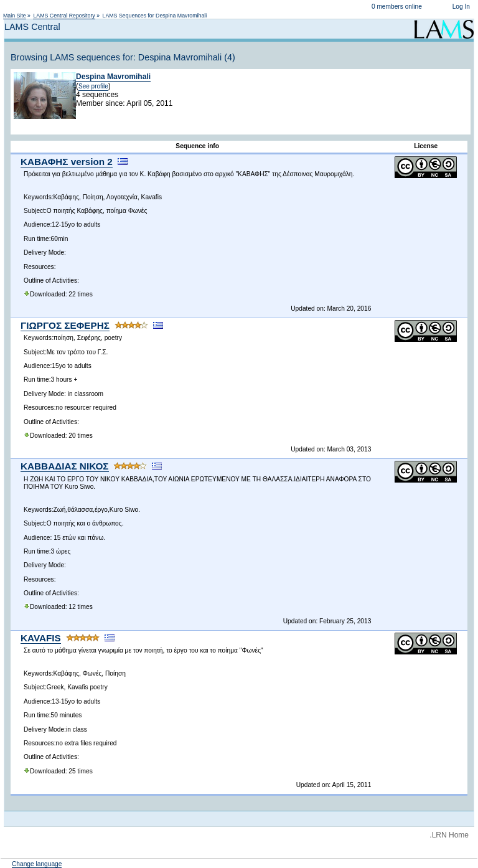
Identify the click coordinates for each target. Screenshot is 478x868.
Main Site (15, 16)
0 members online (397, 7)
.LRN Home (449, 835)
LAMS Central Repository (64, 16)
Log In (461, 7)
